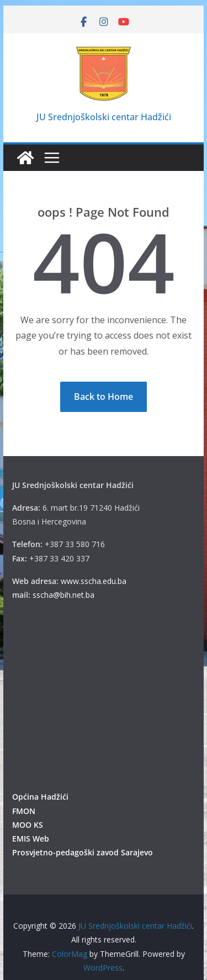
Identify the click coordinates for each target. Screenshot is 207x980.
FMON (24, 811)
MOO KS (28, 825)
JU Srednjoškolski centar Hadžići (104, 117)
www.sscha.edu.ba (94, 581)
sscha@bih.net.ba (63, 595)
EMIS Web (31, 839)
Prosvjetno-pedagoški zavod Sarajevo (83, 852)
